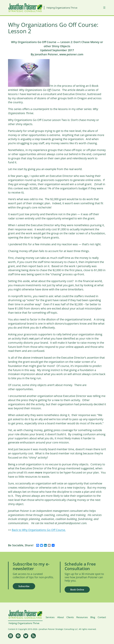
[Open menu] (104, 8)
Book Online (77, 590)
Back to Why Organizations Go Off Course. (39, 530)
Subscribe (24, 586)
